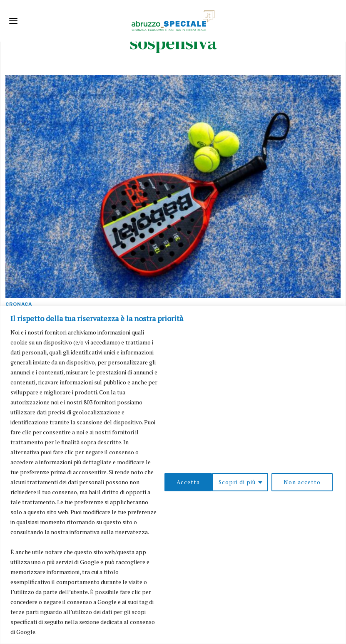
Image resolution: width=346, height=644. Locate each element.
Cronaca (19, 304)
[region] (173, 475)
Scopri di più (189, 482)
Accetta (312, 482)
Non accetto (254, 482)
